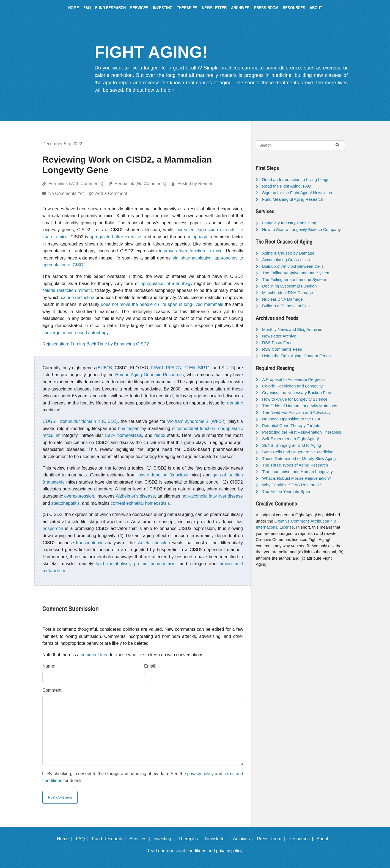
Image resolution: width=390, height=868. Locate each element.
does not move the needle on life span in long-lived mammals (162, 304)
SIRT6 (228, 368)
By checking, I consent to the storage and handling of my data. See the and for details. (143, 777)
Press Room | (272, 839)
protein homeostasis (155, 564)
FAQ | (83, 839)
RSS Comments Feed (282, 349)
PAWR (157, 368)
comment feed (95, 655)
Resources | (302, 839)
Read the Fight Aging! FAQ (287, 186)
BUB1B (105, 368)
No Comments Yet (66, 193)
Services (139, 8)
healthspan (129, 429)
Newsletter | (219, 839)
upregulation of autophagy (167, 284)
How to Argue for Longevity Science (295, 399)
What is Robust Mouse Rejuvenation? (297, 478)
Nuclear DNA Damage (282, 299)
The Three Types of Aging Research (295, 465)
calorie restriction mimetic (68, 290)
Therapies (187, 8)
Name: (49, 666)
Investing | (165, 839)
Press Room (266, 8)
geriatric (235, 403)
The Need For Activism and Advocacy (296, 412)
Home (74, 8)
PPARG (173, 368)
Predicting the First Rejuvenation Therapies (302, 432)
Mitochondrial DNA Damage (288, 293)
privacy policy (200, 774)
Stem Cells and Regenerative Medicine (298, 452)
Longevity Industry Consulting (289, 223)
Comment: (53, 690)
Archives (240, 8)
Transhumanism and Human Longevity (297, 472)
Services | (141, 839)
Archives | (244, 839)
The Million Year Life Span (286, 491)
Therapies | (191, 839)
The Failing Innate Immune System (294, 279)
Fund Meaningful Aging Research (293, 199)
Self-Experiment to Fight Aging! (291, 439)
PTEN (189, 368)
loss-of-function (153, 475)
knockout (180, 475)
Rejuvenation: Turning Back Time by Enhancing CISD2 (96, 344)
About (316, 8)
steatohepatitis (65, 503)
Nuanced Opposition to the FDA (291, 419)
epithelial (135, 503)
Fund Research (110, 8)
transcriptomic (90, 543)
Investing (163, 8)
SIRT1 (204, 368)
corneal (118, 503)
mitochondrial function (193, 429)
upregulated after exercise (115, 237)
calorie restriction (77, 298)
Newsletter (214, 8)
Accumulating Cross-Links (286, 260)
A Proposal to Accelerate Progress (293, 379)
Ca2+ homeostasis (123, 435)
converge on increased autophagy (75, 333)
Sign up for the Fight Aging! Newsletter (297, 193)
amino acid (231, 564)
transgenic (54, 482)
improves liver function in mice (191, 251)
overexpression (79, 496)
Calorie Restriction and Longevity (292, 386)
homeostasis (157, 503)
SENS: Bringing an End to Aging (292, 445)
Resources (294, 8)
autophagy (197, 237)
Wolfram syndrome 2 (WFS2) (196, 421)
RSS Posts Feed (277, 343)
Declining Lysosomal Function (289, 286)
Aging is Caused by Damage (288, 253)
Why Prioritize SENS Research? (292, 485)
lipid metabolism (113, 564)
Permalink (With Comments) (76, 184)
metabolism (54, 571)
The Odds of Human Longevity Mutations (300, 406)
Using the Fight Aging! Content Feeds (296, 356)
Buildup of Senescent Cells (287, 306)
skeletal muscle (152, 543)
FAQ (87, 8)
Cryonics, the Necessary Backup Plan (297, 393)
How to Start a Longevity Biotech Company (301, 229)
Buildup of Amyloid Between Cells (293, 266)
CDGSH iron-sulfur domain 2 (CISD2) (80, 421)
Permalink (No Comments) (140, 184)
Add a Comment (111, 193)
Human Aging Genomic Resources (150, 375)
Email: (150, 666)
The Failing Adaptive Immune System (296, 273)
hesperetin (53, 528)
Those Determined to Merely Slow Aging (299, 458)
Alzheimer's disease (135, 496)
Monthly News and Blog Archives (292, 329)
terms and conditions (186, 851)
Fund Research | (110, 839)
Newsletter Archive (279, 336)
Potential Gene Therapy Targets (291, 425)
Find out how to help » (150, 90)
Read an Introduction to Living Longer (296, 179)
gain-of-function (228, 475)
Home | (66, 839)
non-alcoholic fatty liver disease (212, 496)
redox (160, 435)
